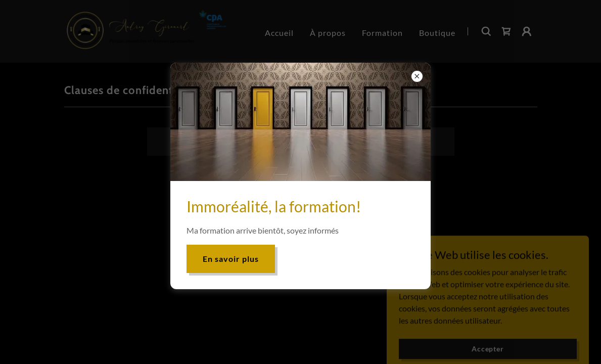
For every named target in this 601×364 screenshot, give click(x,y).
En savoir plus (231, 259)
